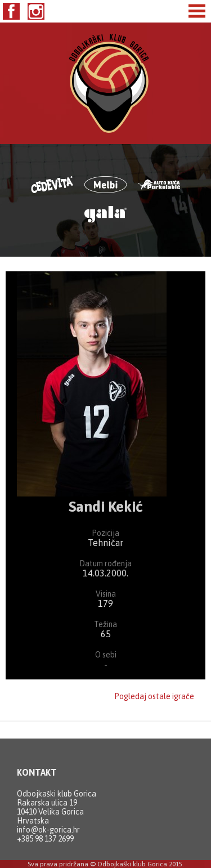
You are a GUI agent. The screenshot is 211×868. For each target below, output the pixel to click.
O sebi (106, 655)
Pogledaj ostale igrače (154, 696)
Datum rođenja (105, 563)
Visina (106, 594)
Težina (105, 624)
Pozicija (105, 533)
